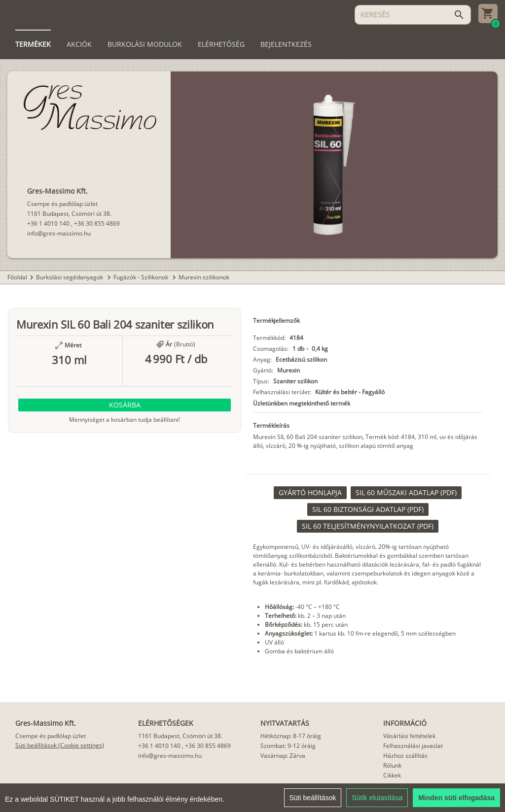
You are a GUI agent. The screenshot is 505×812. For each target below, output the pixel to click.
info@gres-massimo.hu (59, 233)
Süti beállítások (313, 802)
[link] (310, 493)
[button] (125, 405)
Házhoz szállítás (405, 756)
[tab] (33, 44)
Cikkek (392, 775)
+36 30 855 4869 (97, 223)
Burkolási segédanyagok (70, 277)
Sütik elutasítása (377, 802)
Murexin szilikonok (204, 277)
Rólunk (392, 765)
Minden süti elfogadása (456, 802)
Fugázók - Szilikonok (142, 277)
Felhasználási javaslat (413, 746)
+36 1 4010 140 (48, 223)
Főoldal (17, 277)
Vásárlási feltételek (409, 736)
